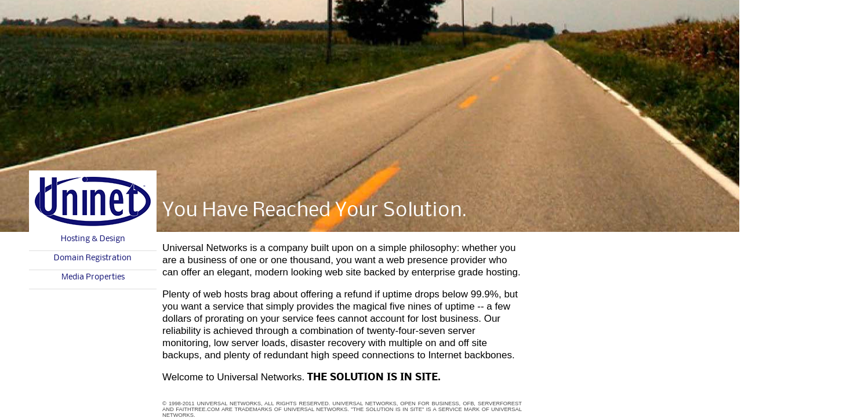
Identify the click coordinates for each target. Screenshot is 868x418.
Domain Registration (93, 258)
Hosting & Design (93, 239)
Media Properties (93, 277)
